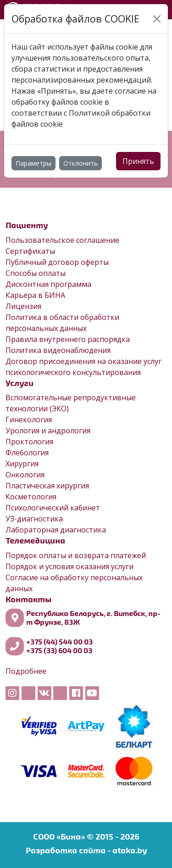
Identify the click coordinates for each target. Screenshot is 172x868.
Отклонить (80, 163)
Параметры (33, 163)
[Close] (157, 19)
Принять (138, 161)
